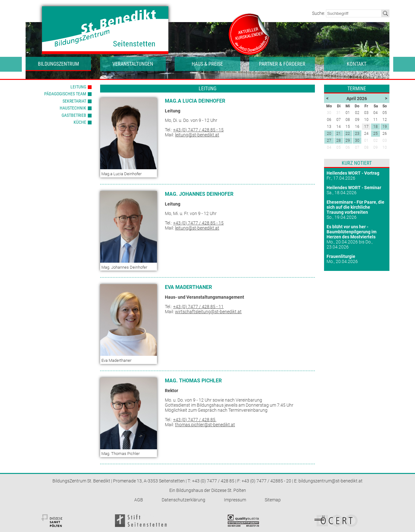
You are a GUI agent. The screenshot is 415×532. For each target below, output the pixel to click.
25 (376, 134)
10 (385, 147)
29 (348, 140)
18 (376, 127)
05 (339, 147)
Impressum (235, 500)
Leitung (78, 87)
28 (339, 140)
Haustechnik (73, 108)
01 (366, 140)
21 (339, 134)
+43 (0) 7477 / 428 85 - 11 (198, 307)
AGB (139, 500)
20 (329, 134)
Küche (80, 122)
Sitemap (273, 500)
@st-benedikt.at (220, 425)
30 (357, 140)
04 (329, 147)
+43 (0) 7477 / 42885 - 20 (266, 481)
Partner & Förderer (282, 64)
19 (385, 127)
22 (348, 134)
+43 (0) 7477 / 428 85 (195, 420)
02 (376, 140)
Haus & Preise (207, 64)
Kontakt (357, 64)
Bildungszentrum (58, 64)
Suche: (319, 13)
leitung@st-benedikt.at (197, 135)
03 (385, 140)
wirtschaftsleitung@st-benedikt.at (208, 312)
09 (376, 147)
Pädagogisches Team (65, 94)
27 (329, 140)
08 (366, 147)
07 (357, 147)
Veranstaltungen (133, 64)
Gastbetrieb (74, 115)
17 (366, 127)
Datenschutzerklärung (183, 500)
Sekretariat (74, 101)
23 (357, 134)
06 (348, 147)
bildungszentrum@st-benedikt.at (331, 481)
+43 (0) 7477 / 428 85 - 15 (198, 130)
